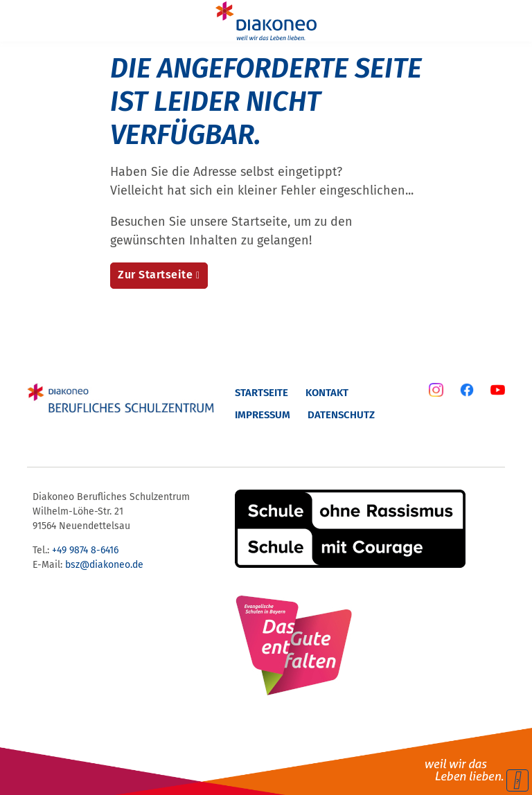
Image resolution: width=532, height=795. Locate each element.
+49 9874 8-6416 (85, 550)
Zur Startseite (155, 275)
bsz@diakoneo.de (104, 565)
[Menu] (19, 21)
